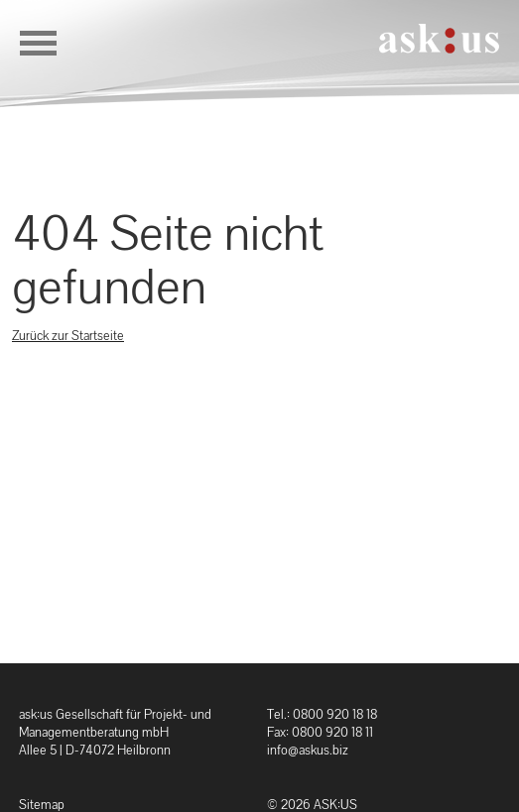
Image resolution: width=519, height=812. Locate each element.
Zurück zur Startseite (68, 336)
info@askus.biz (308, 750)
